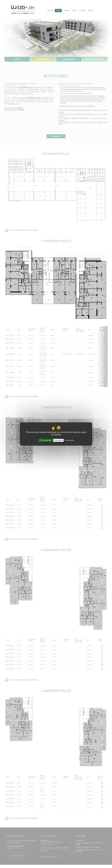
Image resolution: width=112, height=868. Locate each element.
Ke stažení (84, 11)
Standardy (67, 11)
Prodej (59, 11)
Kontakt (93, 11)
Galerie (76, 11)
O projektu (50, 11)
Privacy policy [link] (69, 440)
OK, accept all (45, 440)
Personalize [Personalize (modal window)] (58, 440)
